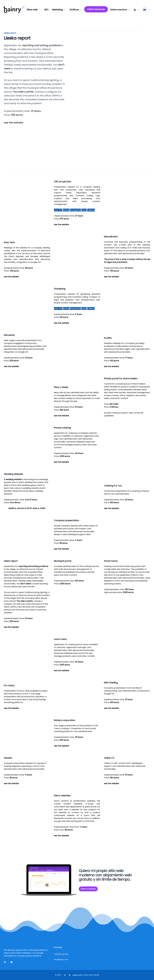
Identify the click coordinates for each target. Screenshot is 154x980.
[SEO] (46, 10)
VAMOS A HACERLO (88, 889)
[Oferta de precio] (96, 9)
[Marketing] (59, 10)
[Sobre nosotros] (120, 10)
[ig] (136, 10)
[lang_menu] (146, 10)
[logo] (12, 10)
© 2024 (58, 975)
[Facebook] (12, 963)
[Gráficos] (76, 10)
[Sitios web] (34, 10)
